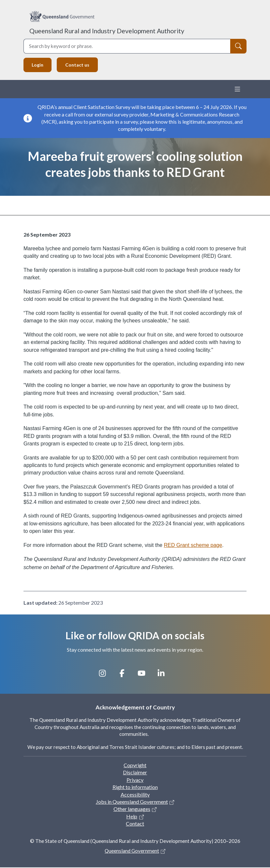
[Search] (238, 46)
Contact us (79, 65)
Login (38, 65)
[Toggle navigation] (237, 90)
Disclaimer (135, 773)
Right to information (135, 788)
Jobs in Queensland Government (132, 802)
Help (132, 817)
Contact (135, 824)
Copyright (135, 766)
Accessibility (135, 795)
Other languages (132, 809)
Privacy (135, 780)
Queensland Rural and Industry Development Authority (107, 31)
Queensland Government (132, 851)
